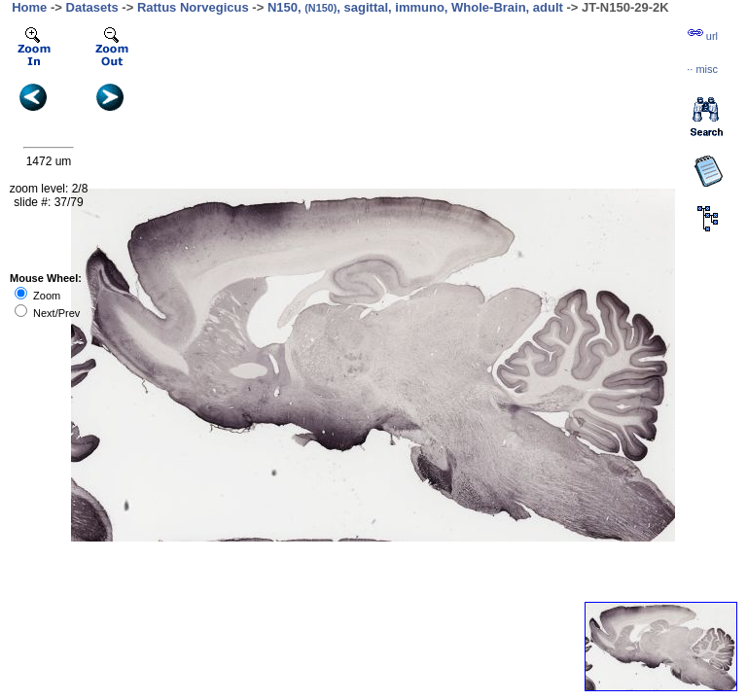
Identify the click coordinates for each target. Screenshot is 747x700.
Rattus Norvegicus (193, 7)
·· (702, 69)
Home (29, 7)
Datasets (92, 7)
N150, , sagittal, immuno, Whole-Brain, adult (415, 7)
